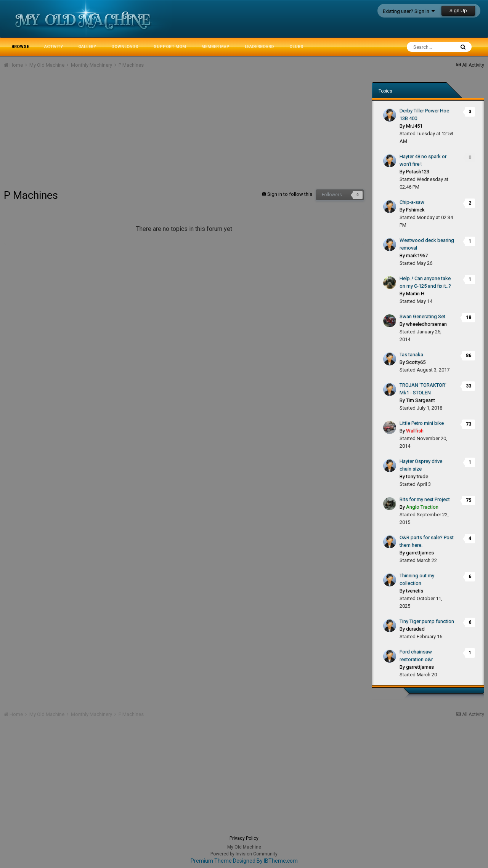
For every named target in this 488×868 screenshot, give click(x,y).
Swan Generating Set (422, 316)
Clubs (296, 47)
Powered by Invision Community (244, 854)
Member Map (215, 47)
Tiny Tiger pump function (427, 621)
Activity (54, 47)
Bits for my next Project (425, 499)
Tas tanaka (411, 355)
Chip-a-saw (412, 202)
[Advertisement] (143, 132)
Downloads (125, 47)
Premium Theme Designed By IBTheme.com (244, 861)
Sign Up (458, 10)
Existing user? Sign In (409, 11)
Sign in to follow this (290, 194)
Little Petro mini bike (422, 423)
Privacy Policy (244, 838)
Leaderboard (259, 47)
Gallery (87, 47)
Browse (20, 47)
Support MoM (170, 47)
